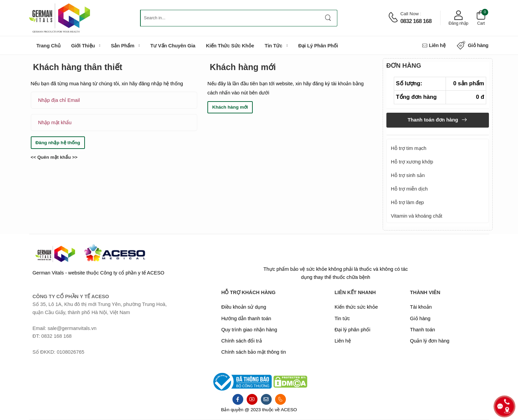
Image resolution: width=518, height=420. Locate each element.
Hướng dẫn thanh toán (246, 318)
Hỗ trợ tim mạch (409, 148)
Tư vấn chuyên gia (173, 46)
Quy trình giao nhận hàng (249, 330)
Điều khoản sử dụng (244, 307)
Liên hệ (434, 46)
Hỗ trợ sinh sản (408, 175)
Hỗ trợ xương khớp (412, 162)
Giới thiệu (83, 46)
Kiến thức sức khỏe (230, 46)
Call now (409, 14)
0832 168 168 (416, 21)
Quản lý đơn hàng (430, 341)
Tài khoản (421, 307)
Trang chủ (49, 46)
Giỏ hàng (473, 46)
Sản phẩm (123, 46)
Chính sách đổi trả (242, 341)
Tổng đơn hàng (416, 97)
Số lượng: (409, 83)
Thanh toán (423, 330)
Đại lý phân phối (318, 46)
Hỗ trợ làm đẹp (407, 202)
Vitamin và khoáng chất (416, 216)
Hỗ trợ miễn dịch (409, 189)
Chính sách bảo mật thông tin (254, 352)
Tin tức (273, 46)
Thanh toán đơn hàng (434, 120)
